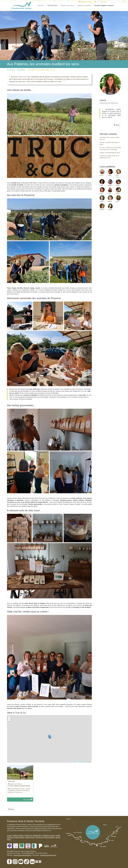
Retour (117, 125)
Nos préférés (21, 70)
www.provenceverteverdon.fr (22, 855)
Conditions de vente (48, 835)
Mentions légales (18, 835)
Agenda (84, 5)
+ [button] (9, 717)
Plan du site (39, 837)
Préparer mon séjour (68, 5)
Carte (103, 2)
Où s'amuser (11, 70)
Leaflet (74, 762)
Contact (9, 835)
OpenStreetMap (81, 762)
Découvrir (41, 5)
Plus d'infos (28, 800)
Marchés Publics (49, 837)
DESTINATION (53, 5)
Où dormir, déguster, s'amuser (104, 5)
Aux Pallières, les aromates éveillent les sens (41, 70)
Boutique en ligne (85, 2)
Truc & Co (11, 781)
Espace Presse (30, 837)
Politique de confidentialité (33, 835)
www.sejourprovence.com (48, 855)
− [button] (9, 720)
